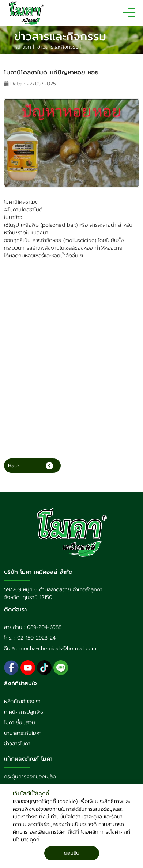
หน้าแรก (24, 47)
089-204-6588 (44, 627)
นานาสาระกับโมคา (23, 733)
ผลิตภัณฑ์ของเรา (22, 701)
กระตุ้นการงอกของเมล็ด (30, 777)
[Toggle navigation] (129, 13)
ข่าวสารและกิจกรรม (59, 47)
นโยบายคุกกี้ (26, 840)
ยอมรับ (72, 853)
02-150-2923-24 (36, 638)
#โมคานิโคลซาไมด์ (23, 210)
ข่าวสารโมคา (17, 744)
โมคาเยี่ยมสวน (20, 723)
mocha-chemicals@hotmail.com (58, 648)
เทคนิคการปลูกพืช (24, 712)
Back (31, 466)
